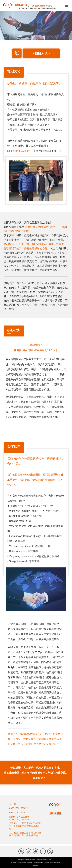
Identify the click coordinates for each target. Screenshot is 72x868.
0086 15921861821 (19, 808)
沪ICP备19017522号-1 (46, 860)
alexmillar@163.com (19, 151)
